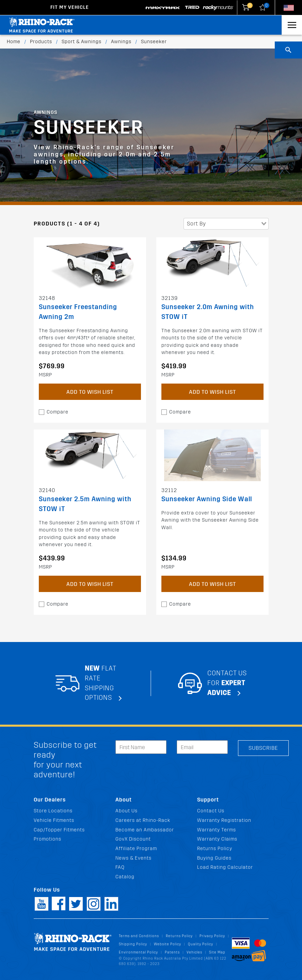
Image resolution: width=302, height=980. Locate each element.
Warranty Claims (217, 839)
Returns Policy (215, 849)
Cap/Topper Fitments (59, 830)
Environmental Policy (138, 952)
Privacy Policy (212, 936)
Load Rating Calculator (225, 867)
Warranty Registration (224, 820)
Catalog (125, 877)
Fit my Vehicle (70, 7)
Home (14, 42)
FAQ (120, 867)
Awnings (121, 42)
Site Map (217, 952)
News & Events (133, 858)
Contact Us (211, 811)
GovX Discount (133, 839)
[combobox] (226, 224)
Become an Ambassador (145, 830)
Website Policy (168, 944)
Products (41, 42)
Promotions (47, 839)
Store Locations (53, 811)
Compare (58, 412)
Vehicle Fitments (54, 820)
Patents (172, 952)
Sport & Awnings (82, 42)
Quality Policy (201, 944)
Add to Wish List (90, 392)
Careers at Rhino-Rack (143, 820)
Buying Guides (214, 858)
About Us (126, 811)
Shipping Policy (133, 944)
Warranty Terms (217, 830)
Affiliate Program (136, 849)
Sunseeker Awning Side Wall (207, 499)
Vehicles (194, 952)
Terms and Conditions (139, 936)
